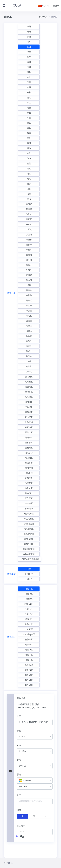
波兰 (29, 77)
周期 (19, 810)
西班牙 (29, 245)
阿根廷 (29, 301)
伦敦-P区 (29, 650)
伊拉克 (29, 372)
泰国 (29, 143)
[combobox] (35, 722)
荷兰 (29, 57)
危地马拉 (29, 438)
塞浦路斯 (29, 463)
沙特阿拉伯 (29, 524)
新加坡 (29, 204)
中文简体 (44, 6)
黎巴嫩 (29, 356)
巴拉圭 (29, 321)
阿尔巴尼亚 (29, 539)
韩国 (29, 37)
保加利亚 (29, 402)
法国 (29, 67)
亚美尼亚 (29, 498)
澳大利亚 (29, 377)
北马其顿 (29, 422)
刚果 (29, 179)
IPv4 (19, 745)
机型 (19, 716)
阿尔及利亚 (29, 544)
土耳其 (29, 229)
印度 (29, 52)
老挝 (29, 169)
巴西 (29, 82)
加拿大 (29, 214)
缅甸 (29, 148)
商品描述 (21, 698)
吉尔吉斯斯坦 (29, 554)
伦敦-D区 (29, 599)
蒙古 (29, 184)
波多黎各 (29, 443)
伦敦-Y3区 (29, 685)
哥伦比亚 (29, 432)
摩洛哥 (29, 306)
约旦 (29, 174)
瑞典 (29, 72)
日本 (29, 42)
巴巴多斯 (29, 503)
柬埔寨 (29, 240)
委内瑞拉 (29, 493)
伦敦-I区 (29, 619)
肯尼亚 (29, 316)
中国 (29, 27)
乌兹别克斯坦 (29, 549)
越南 (29, 133)
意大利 (29, 255)
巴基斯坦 (29, 473)
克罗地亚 (29, 427)
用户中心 (43, 17)
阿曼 (29, 189)
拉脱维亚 (29, 387)
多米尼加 (29, 509)
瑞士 (29, 108)
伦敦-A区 (29, 589)
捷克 (29, 98)
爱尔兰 (29, 270)
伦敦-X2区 (29, 670)
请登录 (56, 6)
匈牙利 (29, 260)
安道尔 (29, 366)
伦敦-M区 (29, 629)
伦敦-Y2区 (29, 680)
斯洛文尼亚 (29, 529)
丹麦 (29, 118)
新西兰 (29, 341)
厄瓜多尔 (29, 453)
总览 (17, 6)
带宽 (19, 731)
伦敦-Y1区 (29, 675)
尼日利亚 (29, 458)
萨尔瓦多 (29, 478)
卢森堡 (29, 311)
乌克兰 (29, 224)
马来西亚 (29, 382)
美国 (29, 32)
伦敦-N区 (29, 645)
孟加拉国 (29, 468)
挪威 (29, 123)
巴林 (29, 194)
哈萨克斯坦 (29, 514)
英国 (29, 47)
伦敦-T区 (29, 660)
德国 (29, 62)
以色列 (29, 235)
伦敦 (29, 569)
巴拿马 (29, 331)
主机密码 (21, 826)
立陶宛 (29, 275)
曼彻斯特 (29, 574)
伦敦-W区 (29, 665)
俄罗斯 (29, 219)
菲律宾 (29, 209)
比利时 (29, 285)
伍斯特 (29, 579)
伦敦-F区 (29, 614)
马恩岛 (29, 295)
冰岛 (29, 128)
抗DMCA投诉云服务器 (30, 559)
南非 (29, 92)
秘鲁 (29, 138)
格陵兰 (29, 346)
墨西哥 (29, 250)
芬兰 (29, 103)
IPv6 (19, 760)
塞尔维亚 (29, 412)
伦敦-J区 (29, 640)
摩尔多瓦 (29, 392)
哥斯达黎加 (29, 534)
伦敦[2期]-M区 (29, 634)
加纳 (29, 158)
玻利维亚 (29, 448)
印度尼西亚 (29, 519)
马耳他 (29, 336)
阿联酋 (29, 290)
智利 (29, 87)
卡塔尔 (29, 361)
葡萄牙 (29, 265)
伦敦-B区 (29, 594)
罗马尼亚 (29, 407)
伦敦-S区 (29, 655)
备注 (19, 795)
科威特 (29, 351)
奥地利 (29, 280)
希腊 (29, 113)
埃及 (29, 153)
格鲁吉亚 (29, 488)
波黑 (29, 164)
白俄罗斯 (29, 483)
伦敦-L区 (29, 624)
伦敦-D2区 (29, 604)
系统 (19, 774)
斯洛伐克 (29, 397)
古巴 (29, 199)
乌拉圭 (29, 326)
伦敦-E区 (29, 609)
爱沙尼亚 (29, 417)
